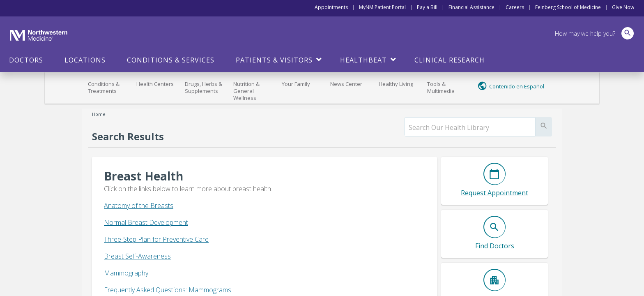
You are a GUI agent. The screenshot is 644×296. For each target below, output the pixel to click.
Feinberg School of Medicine (568, 7)
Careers (515, 7)
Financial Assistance (471, 7)
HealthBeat (363, 60)
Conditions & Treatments (104, 87)
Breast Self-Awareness (137, 256)
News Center (346, 84)
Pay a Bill (427, 7)
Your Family (296, 84)
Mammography (126, 273)
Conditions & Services (171, 60)
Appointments (331, 7)
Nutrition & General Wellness (246, 91)
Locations (85, 60)
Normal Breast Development (146, 222)
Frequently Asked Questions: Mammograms (168, 290)
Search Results (128, 136)
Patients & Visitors (274, 60)
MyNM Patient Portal (382, 7)
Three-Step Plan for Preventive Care (156, 239)
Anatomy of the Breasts (139, 206)
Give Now (623, 7)
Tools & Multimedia (441, 87)
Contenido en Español (517, 86)
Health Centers (155, 84)
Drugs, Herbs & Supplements (204, 87)
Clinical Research (450, 60)
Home (99, 114)
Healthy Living (396, 84)
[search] (470, 127)
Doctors (26, 60)
